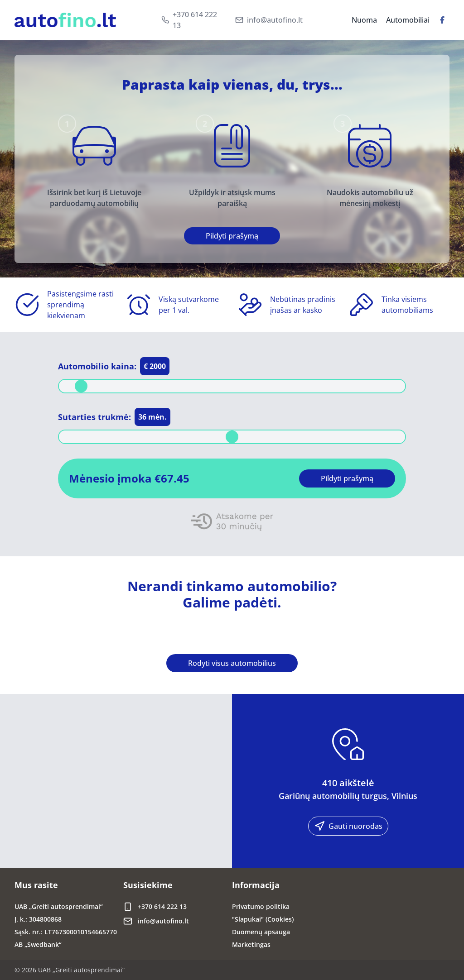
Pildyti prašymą (232, 236)
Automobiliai (408, 20)
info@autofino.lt (275, 20)
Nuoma (364, 20)
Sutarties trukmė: (94, 417)
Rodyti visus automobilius (232, 663)
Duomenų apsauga (261, 932)
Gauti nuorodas (348, 826)
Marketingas (251, 944)
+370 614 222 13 (195, 20)
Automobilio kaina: (97, 366)
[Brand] (65, 20)
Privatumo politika (261, 906)
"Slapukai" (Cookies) (263, 919)
